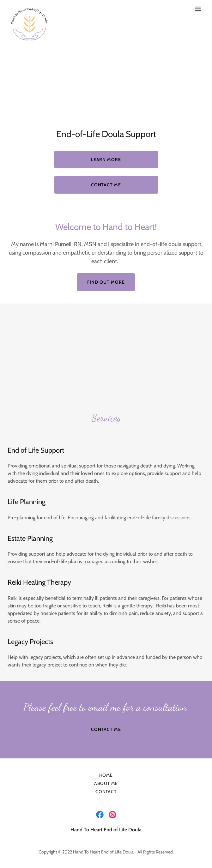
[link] (29, 9)
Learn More (106, 160)
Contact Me (106, 185)
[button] (198, 9)
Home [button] (106, 775)
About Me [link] (106, 783)
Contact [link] (106, 792)
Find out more (106, 282)
